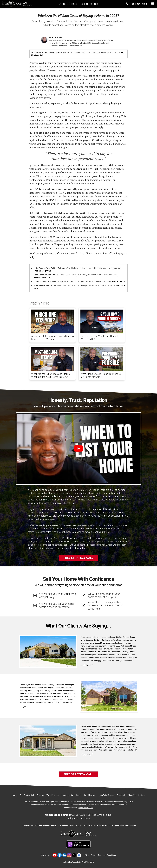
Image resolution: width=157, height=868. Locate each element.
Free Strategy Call (42, 271)
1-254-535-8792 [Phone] (137, 4)
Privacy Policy (90, 855)
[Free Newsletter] (91, 795)
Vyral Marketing (88, 862)
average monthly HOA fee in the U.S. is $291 (54, 200)
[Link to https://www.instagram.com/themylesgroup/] (69, 855)
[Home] (16, 4)
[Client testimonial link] (48, 651)
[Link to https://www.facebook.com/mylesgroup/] (60, 855)
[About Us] (132, 795)
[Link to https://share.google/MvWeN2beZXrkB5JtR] (79, 855)
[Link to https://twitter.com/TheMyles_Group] (74, 855)
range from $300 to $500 (84, 169)
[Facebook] (121, 795)
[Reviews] (142, 795)
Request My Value (42, 277)
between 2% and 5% (73, 116)
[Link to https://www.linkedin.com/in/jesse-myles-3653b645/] (64, 855)
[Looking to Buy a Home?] (72, 795)
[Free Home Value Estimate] (48, 795)
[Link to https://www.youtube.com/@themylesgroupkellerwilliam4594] (55, 855)
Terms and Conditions (107, 855)
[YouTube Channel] (107, 795)
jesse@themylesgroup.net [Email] (125, 825)
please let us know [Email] (85, 808)
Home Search (119, 281)
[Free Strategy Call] (27, 795)
